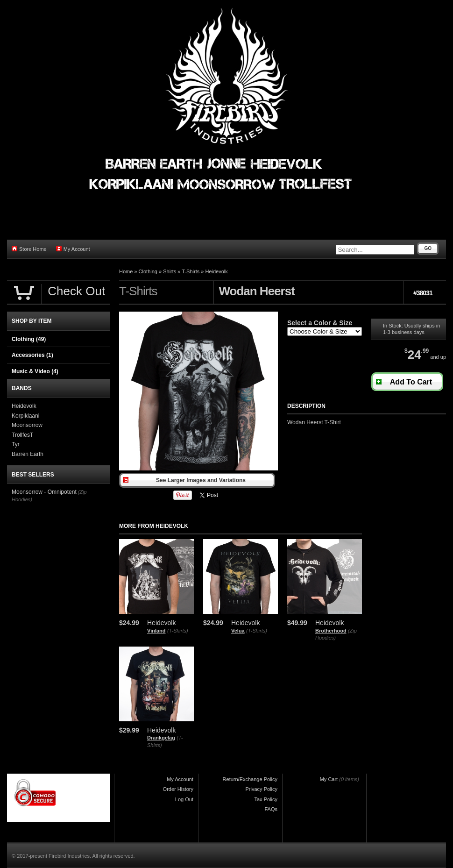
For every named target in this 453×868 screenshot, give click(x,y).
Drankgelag (161, 738)
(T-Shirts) (178, 631)
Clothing (148, 271)
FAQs (271, 809)
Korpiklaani (25, 416)
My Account (73, 249)
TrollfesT (22, 435)
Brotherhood (331, 631)
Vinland (156, 631)
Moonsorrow (27, 425)
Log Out (184, 799)
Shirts (170, 271)
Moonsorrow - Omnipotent (44, 492)
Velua (238, 631)
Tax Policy (266, 799)
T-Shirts (191, 271)
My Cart (329, 779)
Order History (178, 789)
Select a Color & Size (320, 323)
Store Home (29, 249)
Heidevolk (216, 271)
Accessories (32, 355)
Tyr (16, 444)
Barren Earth (28, 454)
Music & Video (35, 371)
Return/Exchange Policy (250, 779)
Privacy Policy (262, 789)
